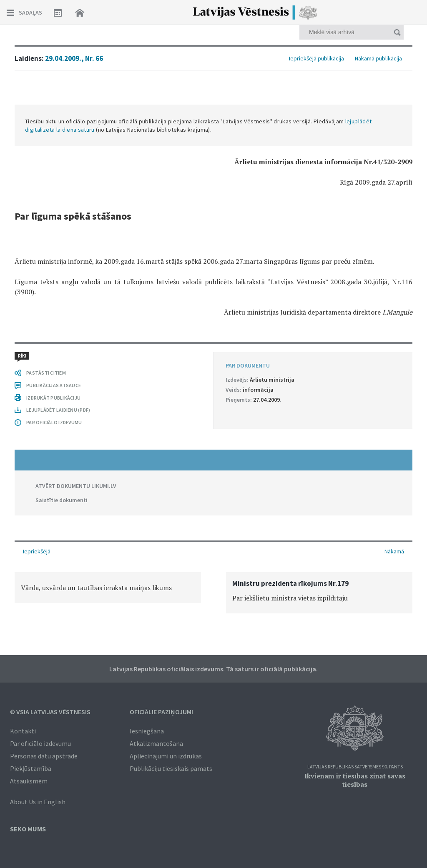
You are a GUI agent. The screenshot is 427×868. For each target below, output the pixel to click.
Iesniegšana (147, 731)
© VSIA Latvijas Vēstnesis (50, 712)
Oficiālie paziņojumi (161, 712)
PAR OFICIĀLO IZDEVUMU (54, 422)
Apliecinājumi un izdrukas (166, 756)
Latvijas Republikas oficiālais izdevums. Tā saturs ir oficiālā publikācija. (213, 669)
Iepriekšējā (37, 551)
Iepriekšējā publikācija (316, 58)
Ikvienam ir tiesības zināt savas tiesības (355, 780)
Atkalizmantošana (156, 743)
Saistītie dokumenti (62, 500)
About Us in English (38, 802)
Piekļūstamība (31, 768)
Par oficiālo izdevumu (40, 743)
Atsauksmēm (29, 781)
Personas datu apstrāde (44, 756)
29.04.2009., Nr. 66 (74, 58)
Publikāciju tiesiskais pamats (171, 768)
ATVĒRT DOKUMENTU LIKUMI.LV (76, 486)
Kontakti (23, 731)
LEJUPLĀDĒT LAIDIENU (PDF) (58, 410)
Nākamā (394, 551)
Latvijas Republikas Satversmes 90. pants (355, 767)
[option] (108, 588)
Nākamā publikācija (378, 58)
